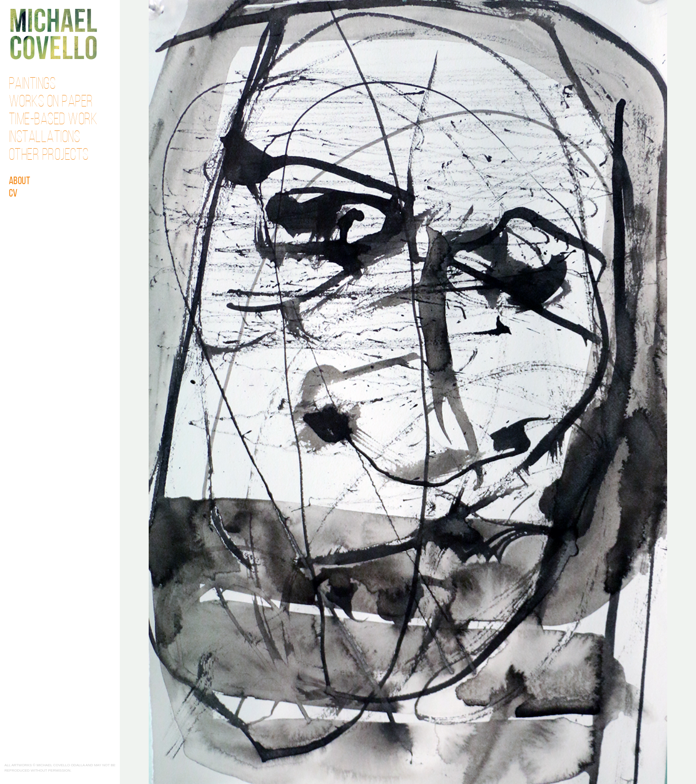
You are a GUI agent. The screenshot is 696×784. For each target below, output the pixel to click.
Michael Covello (53, 34)
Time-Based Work (53, 120)
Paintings (32, 85)
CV (13, 194)
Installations (45, 138)
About (20, 181)
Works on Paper (51, 102)
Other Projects (49, 156)
